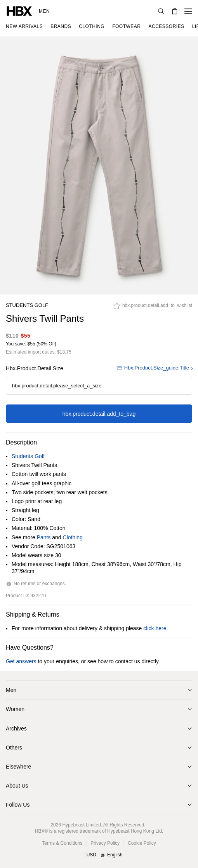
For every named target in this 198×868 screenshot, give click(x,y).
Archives (16, 729)
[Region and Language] (99, 855)
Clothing (73, 537)
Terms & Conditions (62, 843)
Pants (44, 537)
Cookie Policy (142, 843)
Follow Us (18, 805)
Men (44, 11)
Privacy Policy (105, 843)
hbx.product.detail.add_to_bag (99, 414)
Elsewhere (18, 767)
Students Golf (27, 305)
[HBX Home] (19, 11)
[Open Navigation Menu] (188, 11)
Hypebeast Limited (81, 825)
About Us (17, 786)
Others (14, 748)
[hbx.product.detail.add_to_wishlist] (153, 308)
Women (15, 709)
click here (155, 628)
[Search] (161, 11)
